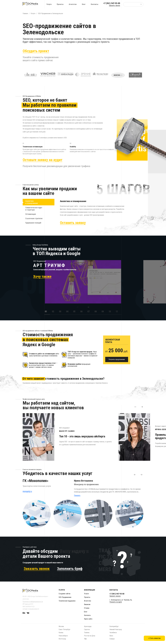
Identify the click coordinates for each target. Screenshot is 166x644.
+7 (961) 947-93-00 (112, 3)
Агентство (73, 4)
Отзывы (87, 608)
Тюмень (87, 633)
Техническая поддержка (67, 601)
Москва (61, 626)
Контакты (95, 4)
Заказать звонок (114, 6)
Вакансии (87, 604)
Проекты (60, 4)
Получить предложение (117, 362)
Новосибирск (63, 636)
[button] (78, 309)
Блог (84, 4)
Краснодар (88, 626)
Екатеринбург (114, 626)
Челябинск (113, 633)
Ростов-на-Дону (90, 636)
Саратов (87, 629)
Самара (112, 639)
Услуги (49, 4)
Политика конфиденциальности (33, 602)
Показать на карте (116, 602)
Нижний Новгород (116, 629)
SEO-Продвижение (65, 597)
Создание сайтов (64, 594)
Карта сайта (88, 619)
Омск (111, 636)
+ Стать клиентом (154, 638)
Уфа (85, 639)
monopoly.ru (27, 493)
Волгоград (62, 639)
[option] (72, 284)
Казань (61, 633)
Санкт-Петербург (65, 629)
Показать (77, 498)
